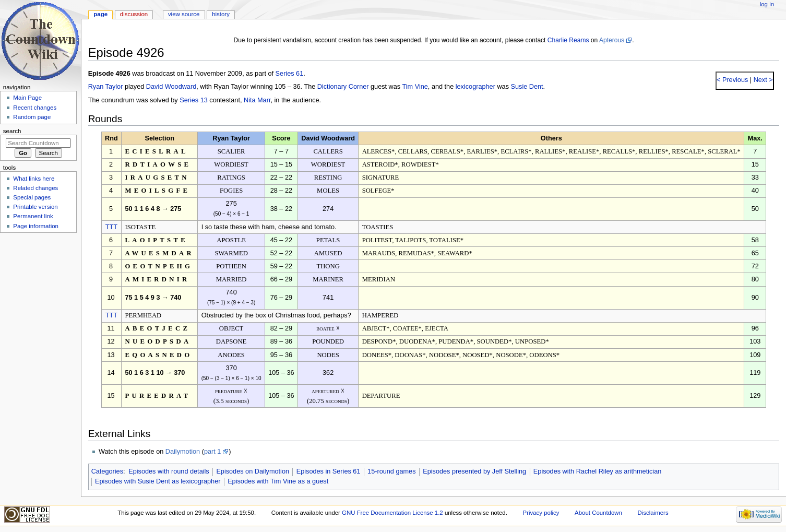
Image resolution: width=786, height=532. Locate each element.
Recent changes (35, 108)
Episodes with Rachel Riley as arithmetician (597, 471)
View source (184, 14)
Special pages (32, 197)
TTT (111, 227)
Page (100, 14)
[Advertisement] (38, 315)
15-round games (391, 471)
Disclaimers (653, 513)
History (221, 14)
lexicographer (475, 87)
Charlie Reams (568, 40)
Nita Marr (257, 100)
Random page (32, 117)
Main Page (27, 98)
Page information (36, 226)
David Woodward (171, 87)
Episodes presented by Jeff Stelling (474, 471)
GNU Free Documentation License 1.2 (392, 513)
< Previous (732, 80)
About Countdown (598, 513)
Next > (762, 80)
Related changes (35, 188)
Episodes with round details (169, 471)
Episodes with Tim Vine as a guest (278, 481)
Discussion (134, 14)
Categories (107, 471)
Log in (767, 4)
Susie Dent (527, 87)
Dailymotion (183, 452)
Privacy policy (541, 513)
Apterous (612, 40)
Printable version (35, 207)
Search (12, 131)
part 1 (212, 452)
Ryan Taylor (106, 87)
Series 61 (290, 74)
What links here (34, 179)
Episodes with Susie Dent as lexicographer (158, 481)
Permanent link (33, 216)
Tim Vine (415, 87)
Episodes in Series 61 (329, 471)
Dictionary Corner (343, 87)
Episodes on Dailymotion (253, 471)
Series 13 (194, 100)
